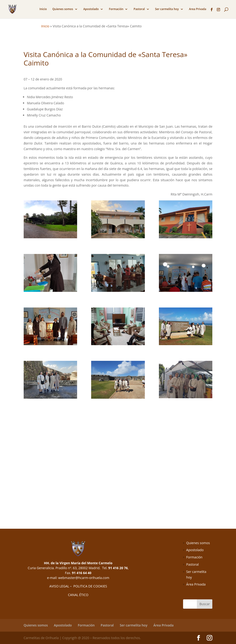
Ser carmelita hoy (167, 9)
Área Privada (196, 584)
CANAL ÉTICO (78, 595)
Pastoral (139, 9)
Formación (116, 9)
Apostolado (91, 9)
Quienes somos (63, 9)
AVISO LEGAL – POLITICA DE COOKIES (78, 586)
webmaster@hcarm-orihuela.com (84, 578)
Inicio (43, 9)
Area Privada (198, 9)
